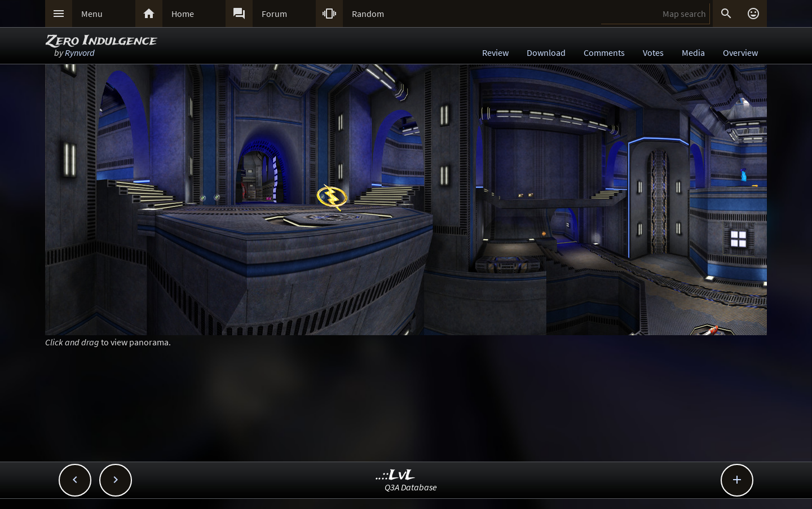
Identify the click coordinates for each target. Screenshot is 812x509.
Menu (92, 14)
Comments (604, 52)
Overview (740, 52)
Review (495, 52)
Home (183, 14)
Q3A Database (411, 487)
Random (368, 14)
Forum (274, 14)
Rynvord (80, 52)
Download (546, 52)
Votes (653, 52)
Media (693, 52)
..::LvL (396, 475)
